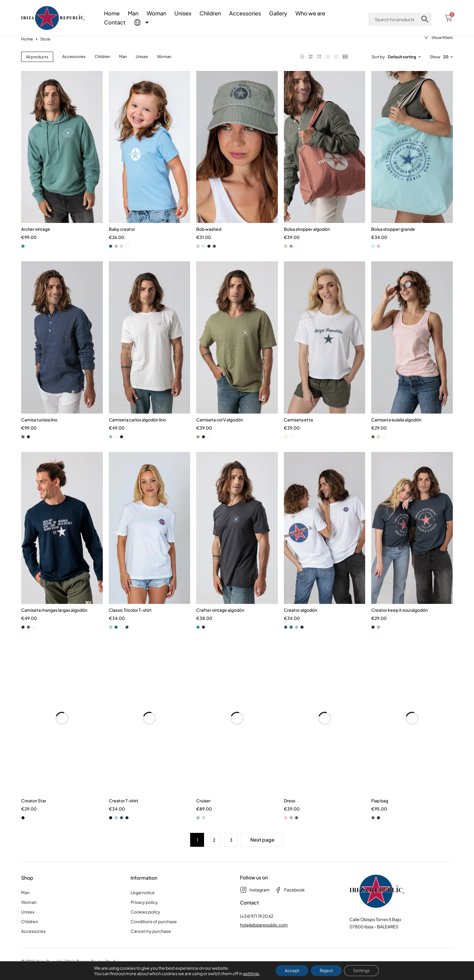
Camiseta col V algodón (220, 428)
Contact (115, 22)
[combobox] (395, 19)
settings (251, 973)
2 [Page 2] (214, 852)
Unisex (183, 13)
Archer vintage (36, 236)
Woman (156, 13)
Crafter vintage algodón (220, 621)
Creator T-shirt (124, 812)
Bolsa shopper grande (393, 236)
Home (112, 13)
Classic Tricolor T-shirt (130, 621)
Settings (362, 971)
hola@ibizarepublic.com (264, 936)
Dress (290, 812)
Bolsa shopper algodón (307, 236)
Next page (262, 851)
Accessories (245, 13)
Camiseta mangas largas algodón (54, 621)
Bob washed (209, 236)
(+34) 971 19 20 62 (257, 928)
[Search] (426, 19)
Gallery (278, 13)
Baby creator (122, 236)
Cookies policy (145, 924)
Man (133, 13)
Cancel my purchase (151, 943)
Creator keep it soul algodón (399, 621)
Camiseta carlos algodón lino (137, 428)
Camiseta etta (298, 428)
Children (210, 13)
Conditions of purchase (154, 933)
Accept (292, 971)
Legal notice (143, 904)
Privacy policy (144, 914)
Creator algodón (300, 621)
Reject (326, 971)
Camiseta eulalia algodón (396, 428)
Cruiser (203, 812)
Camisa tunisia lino (39, 428)
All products (37, 63)
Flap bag (380, 812)
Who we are (310, 13)
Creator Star (34, 812)
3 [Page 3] (231, 852)
